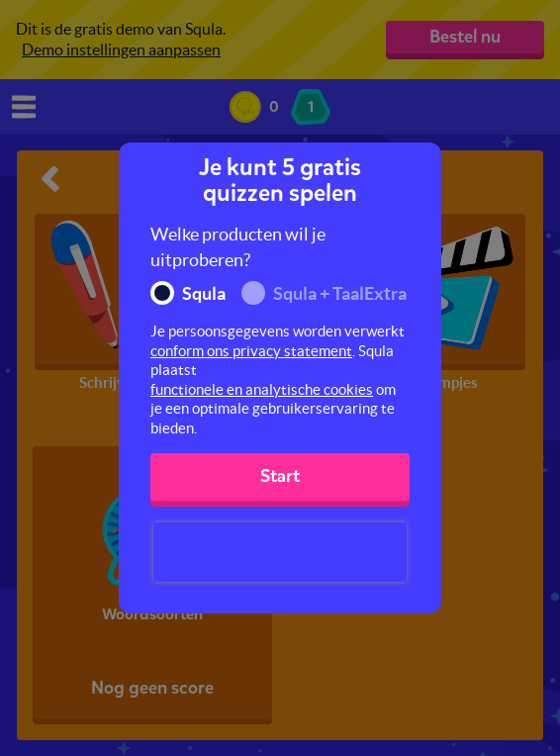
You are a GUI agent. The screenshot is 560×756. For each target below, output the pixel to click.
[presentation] (280, 552)
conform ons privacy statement (251, 351)
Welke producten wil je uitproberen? (238, 247)
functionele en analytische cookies (262, 389)
